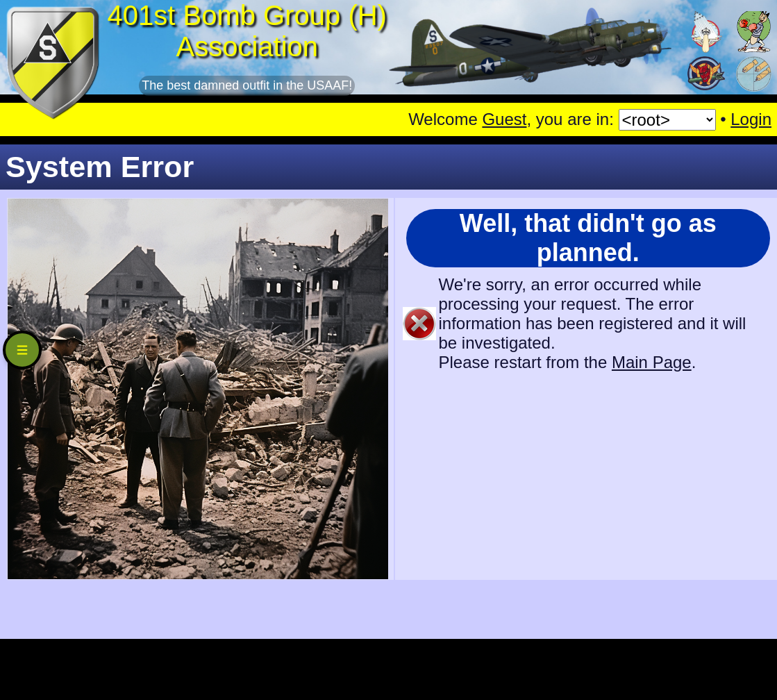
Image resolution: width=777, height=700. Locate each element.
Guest (504, 119)
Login (751, 119)
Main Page (652, 362)
